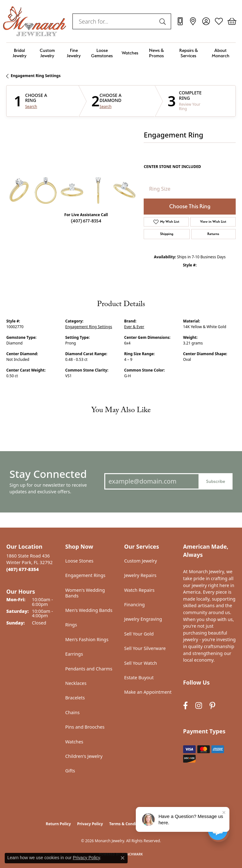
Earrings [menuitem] (74, 654)
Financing (134, 605)
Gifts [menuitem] (70, 771)
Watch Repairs (139, 590)
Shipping (167, 234)
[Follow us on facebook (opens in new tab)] (185, 706)
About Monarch (221, 53)
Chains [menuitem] (72, 712)
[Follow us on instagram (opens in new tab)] (199, 706)
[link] (180, 21)
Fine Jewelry (74, 53)
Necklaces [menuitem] (76, 683)
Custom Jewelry (47, 53)
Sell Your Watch (141, 663)
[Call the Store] (23, 569)
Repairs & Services (189, 53)
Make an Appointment (148, 692)
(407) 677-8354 (86, 221)
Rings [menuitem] (71, 625)
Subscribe (216, 481)
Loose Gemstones (102, 53)
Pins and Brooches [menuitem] (85, 727)
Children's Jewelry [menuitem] (84, 756)
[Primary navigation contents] (121, 53)
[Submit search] (164, 21)
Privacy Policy (90, 824)
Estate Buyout (139, 678)
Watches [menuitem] (74, 742)
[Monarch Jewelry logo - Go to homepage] (35, 21)
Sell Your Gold (139, 634)
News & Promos (156, 53)
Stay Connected (48, 474)
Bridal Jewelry (20, 53)
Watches (130, 53)
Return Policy (58, 824)
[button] (206, 21)
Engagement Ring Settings (36, 76)
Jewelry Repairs (140, 575)
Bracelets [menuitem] (75, 698)
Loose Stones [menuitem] (79, 561)
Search (31, 107)
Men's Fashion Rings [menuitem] (87, 639)
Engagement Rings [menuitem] (85, 575)
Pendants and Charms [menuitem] (89, 669)
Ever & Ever (134, 327)
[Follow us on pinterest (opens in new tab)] (212, 706)
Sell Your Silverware (145, 648)
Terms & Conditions (128, 824)
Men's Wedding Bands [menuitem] (89, 610)
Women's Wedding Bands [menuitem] (85, 593)
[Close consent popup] (123, 858)
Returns (213, 234)
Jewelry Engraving (143, 619)
